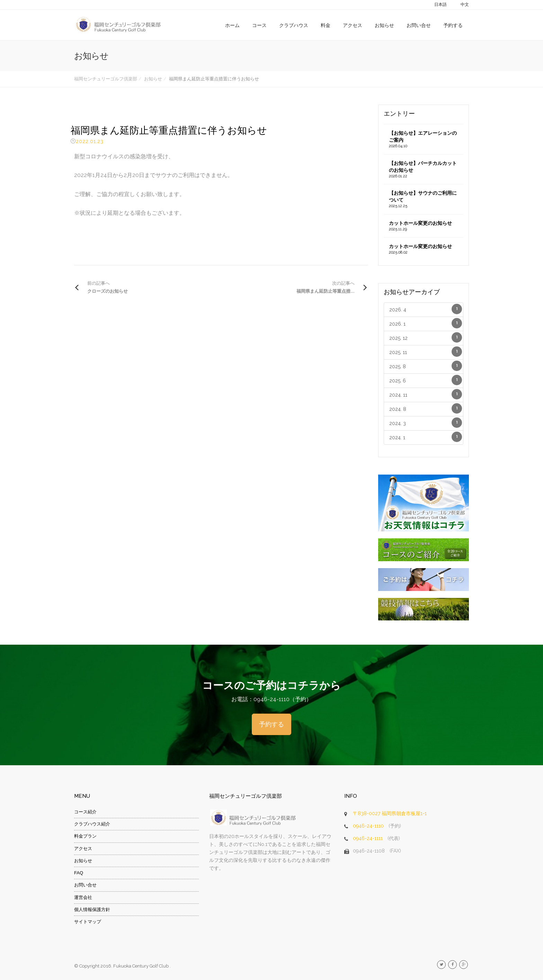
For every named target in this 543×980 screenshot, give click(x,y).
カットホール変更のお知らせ (424, 226)
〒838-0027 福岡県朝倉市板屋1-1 (390, 813)
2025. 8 (426, 366)
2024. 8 (426, 408)
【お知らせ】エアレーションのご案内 (424, 140)
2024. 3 (426, 423)
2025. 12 (426, 337)
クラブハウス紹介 (92, 824)
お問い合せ (419, 25)
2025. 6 (426, 380)
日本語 (440, 5)
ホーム (232, 25)
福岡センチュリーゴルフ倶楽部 (106, 79)
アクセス (353, 25)
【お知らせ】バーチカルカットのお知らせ (424, 170)
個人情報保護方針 (92, 910)
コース (259, 25)
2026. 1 (426, 323)
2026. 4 (426, 309)
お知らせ (384, 25)
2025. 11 (426, 352)
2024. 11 (426, 394)
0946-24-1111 (368, 838)
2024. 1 (426, 437)
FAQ (79, 873)
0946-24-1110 (368, 826)
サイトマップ (88, 922)
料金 (326, 25)
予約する (453, 25)
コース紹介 (85, 812)
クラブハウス (294, 25)
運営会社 (83, 897)
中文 (465, 5)
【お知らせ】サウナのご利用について (424, 200)
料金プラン (85, 836)
